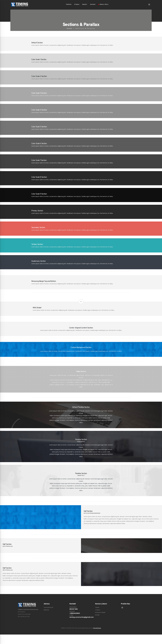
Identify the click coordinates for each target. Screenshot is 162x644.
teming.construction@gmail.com (81, 617)
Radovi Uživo (103, 4)
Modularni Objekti (100, 612)
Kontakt (93, 4)
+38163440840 (75, 613)
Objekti (85, 4)
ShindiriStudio (97, 628)
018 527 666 (74, 609)
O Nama (77, 4)
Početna (69, 4)
